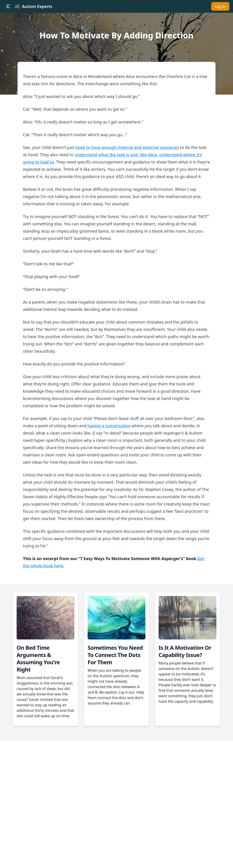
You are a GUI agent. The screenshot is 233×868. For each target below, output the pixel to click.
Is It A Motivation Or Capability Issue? (185, 651)
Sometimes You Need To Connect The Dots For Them (115, 655)
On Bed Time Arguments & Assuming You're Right (38, 658)
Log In (220, 6)
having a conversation (109, 426)
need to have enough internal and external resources (127, 147)
